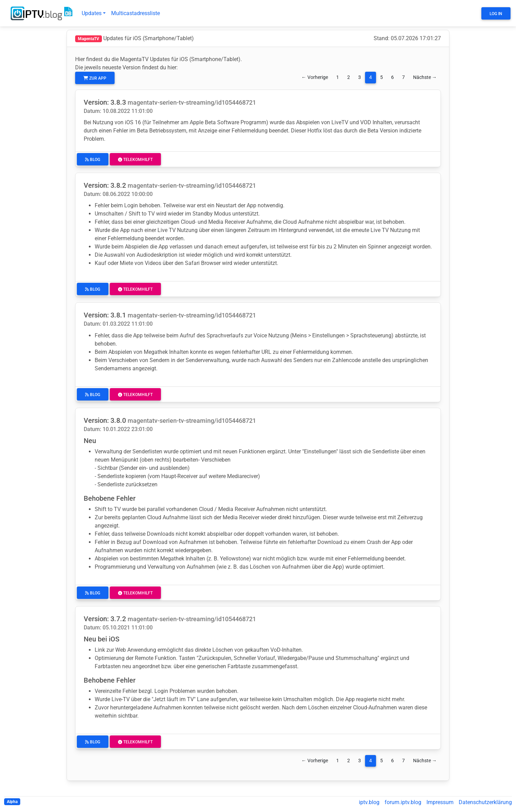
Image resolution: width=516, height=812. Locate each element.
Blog (93, 160)
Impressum (440, 802)
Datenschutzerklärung (485, 802)
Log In (496, 14)
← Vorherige (314, 77)
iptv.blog (369, 802)
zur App (95, 78)
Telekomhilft (135, 160)
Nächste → (425, 77)
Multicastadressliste (136, 13)
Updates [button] (92, 13)
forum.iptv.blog (403, 802)
